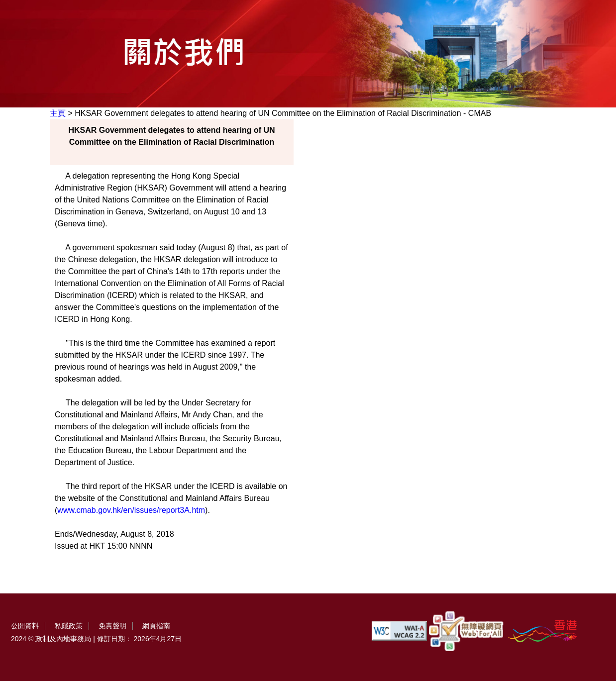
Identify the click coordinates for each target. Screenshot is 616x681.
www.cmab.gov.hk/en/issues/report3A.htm (131, 510)
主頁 (58, 113)
